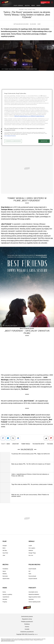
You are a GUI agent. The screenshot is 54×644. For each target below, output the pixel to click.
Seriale (32, 541)
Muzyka (5, 565)
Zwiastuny (16, 444)
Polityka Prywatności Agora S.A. (38, 116)
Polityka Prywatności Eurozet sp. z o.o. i (23, 116)
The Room (50, 444)
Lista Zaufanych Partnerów (10, 136)
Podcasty (32, 588)
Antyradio (21, 10)
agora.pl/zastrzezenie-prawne (8, 641)
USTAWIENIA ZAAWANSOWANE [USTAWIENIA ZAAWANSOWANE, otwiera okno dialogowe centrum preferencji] (13, 141)
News (8, 444)
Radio (5, 588)
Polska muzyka (34, 565)
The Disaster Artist (38, 444)
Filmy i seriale (28, 10)
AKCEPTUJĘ (44, 141)
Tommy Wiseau (26, 444)
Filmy (34, 10)
